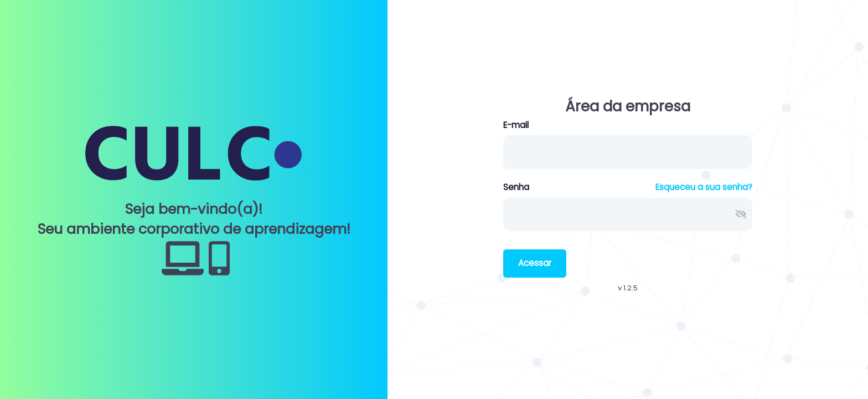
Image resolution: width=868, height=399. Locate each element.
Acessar (535, 263)
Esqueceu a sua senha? (704, 187)
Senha (516, 187)
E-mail (516, 125)
